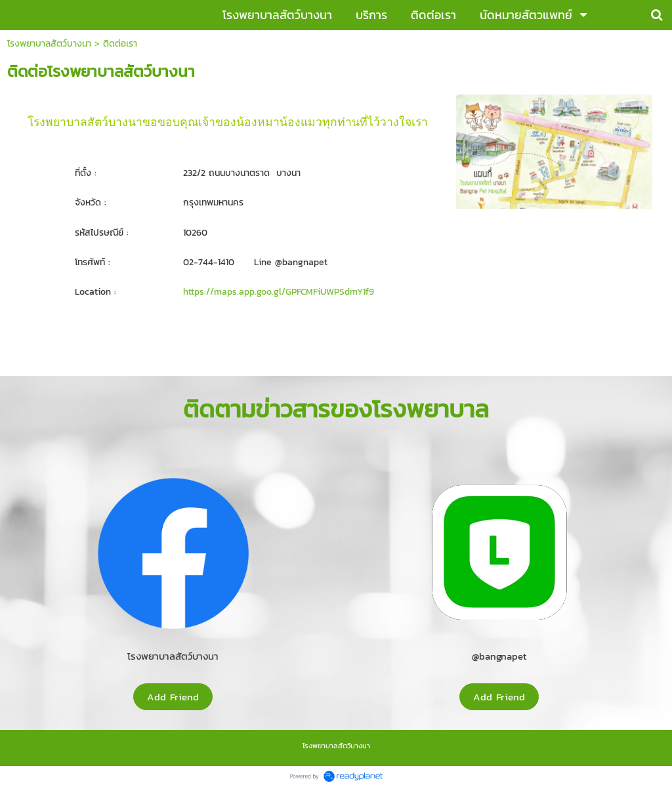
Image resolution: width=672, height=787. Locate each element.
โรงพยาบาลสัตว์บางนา (49, 44)
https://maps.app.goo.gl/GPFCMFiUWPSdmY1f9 (279, 292)
